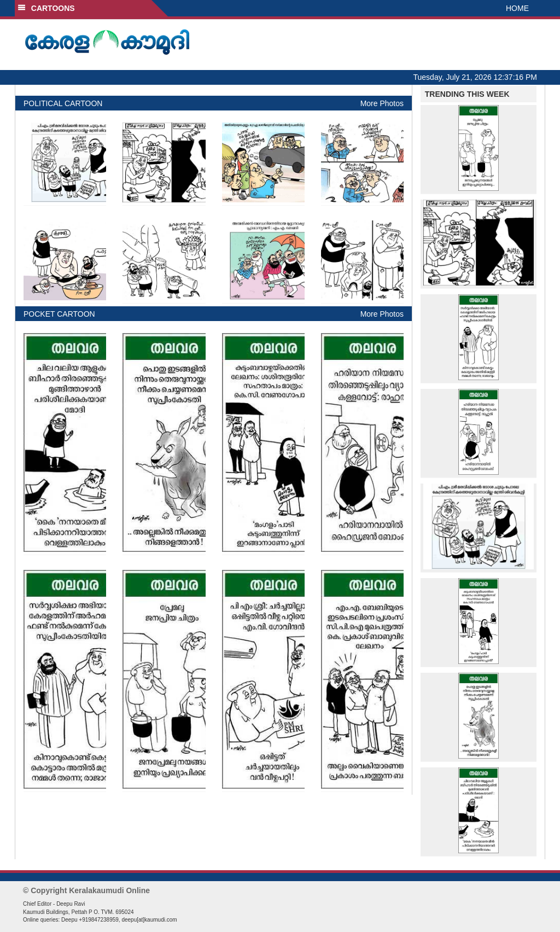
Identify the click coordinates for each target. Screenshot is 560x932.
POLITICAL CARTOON (63, 103)
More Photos (382, 103)
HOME (517, 8)
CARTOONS (46, 8)
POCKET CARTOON (59, 314)
